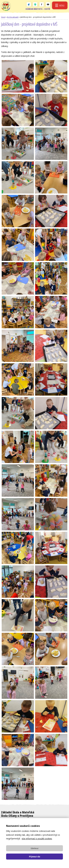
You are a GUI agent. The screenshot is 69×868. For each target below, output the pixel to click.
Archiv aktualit (13, 17)
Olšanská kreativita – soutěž (37, 10)
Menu (62, 5)
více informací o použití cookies (37, 839)
